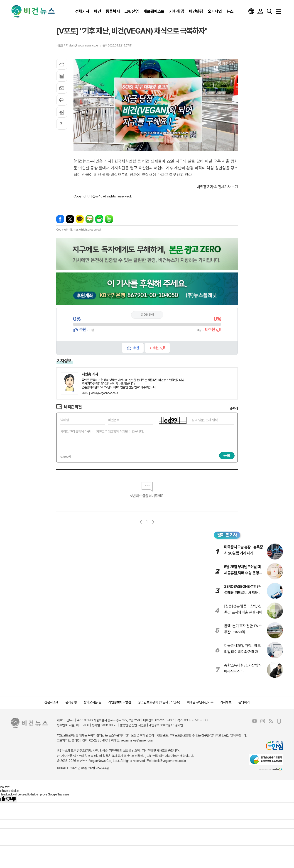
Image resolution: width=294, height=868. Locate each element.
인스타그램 (263, 721)
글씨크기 (62, 124)
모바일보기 (279, 721)
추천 (136, 348)
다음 (153, 522)
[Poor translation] (11, 799)
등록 (227, 455)
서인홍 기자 (90, 374)
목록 (62, 76)
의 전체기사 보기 (217, 187)
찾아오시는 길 (92, 702)
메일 (62, 88)
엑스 (70, 219)
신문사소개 (51, 702)
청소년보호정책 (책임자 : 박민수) (159, 702)
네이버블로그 (89, 219)
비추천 (154, 348)
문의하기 (244, 702)
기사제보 (226, 702)
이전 (141, 522)
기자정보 (64, 361)
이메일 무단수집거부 (200, 702)
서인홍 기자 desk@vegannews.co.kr (77, 45)
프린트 (62, 100)
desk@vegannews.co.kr (100, 393)
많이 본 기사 (227, 535)
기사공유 (62, 64)
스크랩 (62, 112)
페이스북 (60, 219)
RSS (271, 721)
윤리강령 (71, 702)
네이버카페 (99, 219)
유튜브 (255, 721)
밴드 (109, 219)
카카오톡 (80, 219)
